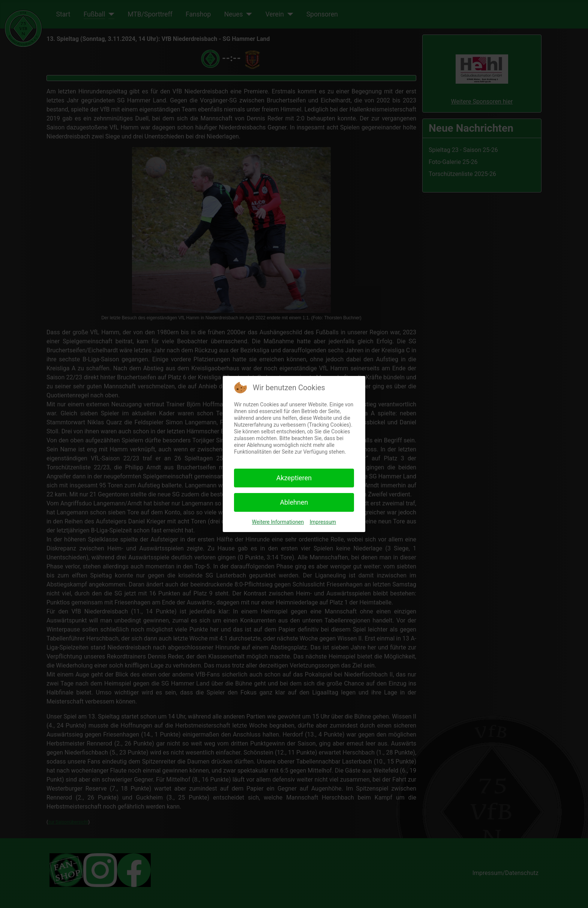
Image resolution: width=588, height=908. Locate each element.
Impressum (323, 522)
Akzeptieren (294, 478)
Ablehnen (294, 502)
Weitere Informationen (278, 522)
